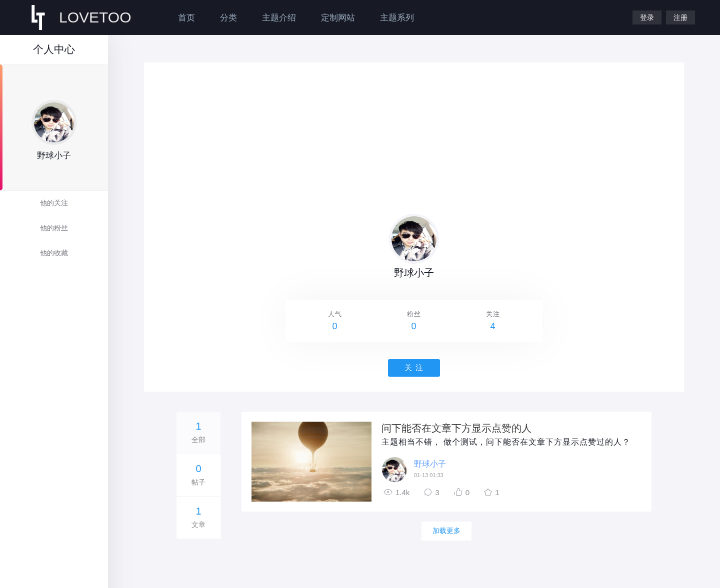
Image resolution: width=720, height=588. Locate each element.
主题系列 (397, 18)
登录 (647, 17)
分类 (228, 18)
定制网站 (338, 18)
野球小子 (430, 464)
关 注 (414, 367)
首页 (186, 18)
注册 (680, 17)
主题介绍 (279, 18)
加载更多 (446, 531)
